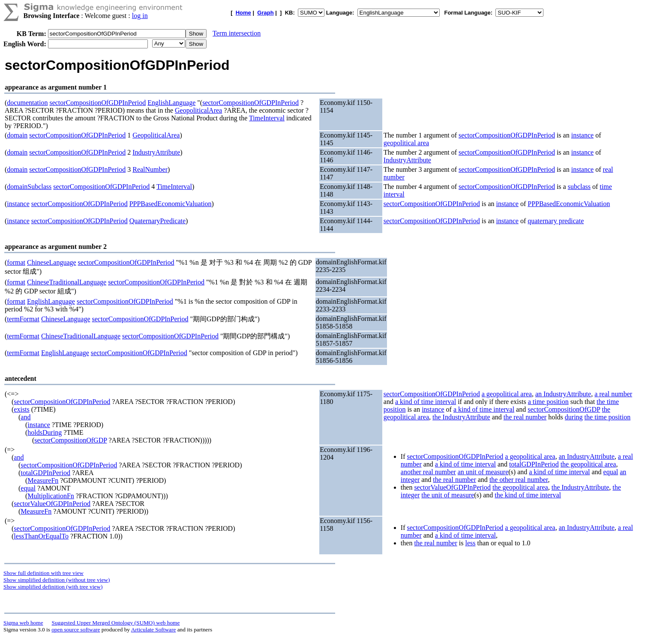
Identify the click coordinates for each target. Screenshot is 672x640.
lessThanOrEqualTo (41, 536)
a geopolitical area (507, 394)
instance (582, 135)
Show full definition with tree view (43, 573)
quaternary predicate (556, 221)
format (16, 262)
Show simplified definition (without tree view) (57, 580)
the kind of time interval (528, 495)
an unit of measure (483, 472)
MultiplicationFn (51, 496)
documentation (27, 103)
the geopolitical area (588, 464)
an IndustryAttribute (563, 394)
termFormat (23, 319)
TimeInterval (267, 118)
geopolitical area (406, 143)
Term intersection (237, 33)
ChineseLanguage (52, 262)
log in (140, 16)
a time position (548, 402)
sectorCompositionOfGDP (70, 440)
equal (28, 488)
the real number (525, 417)
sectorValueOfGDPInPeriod (52, 504)
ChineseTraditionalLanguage (67, 282)
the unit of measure (448, 495)
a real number (613, 394)
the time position (608, 417)
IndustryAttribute (156, 152)
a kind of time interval (426, 402)
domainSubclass (29, 187)
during (574, 417)
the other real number (519, 480)
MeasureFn (43, 480)
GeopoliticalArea (198, 110)
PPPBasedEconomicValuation (171, 204)
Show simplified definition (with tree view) (53, 587)
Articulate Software (154, 630)
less (470, 543)
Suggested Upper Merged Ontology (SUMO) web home (116, 623)
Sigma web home (23, 623)
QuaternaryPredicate (157, 221)
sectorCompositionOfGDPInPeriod (97, 103)
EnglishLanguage (171, 103)
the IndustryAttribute (461, 417)
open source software (76, 630)
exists (21, 409)
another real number (428, 472)
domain (17, 135)
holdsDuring (45, 432)
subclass (579, 187)
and (25, 417)
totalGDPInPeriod (45, 473)
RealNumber (150, 169)
